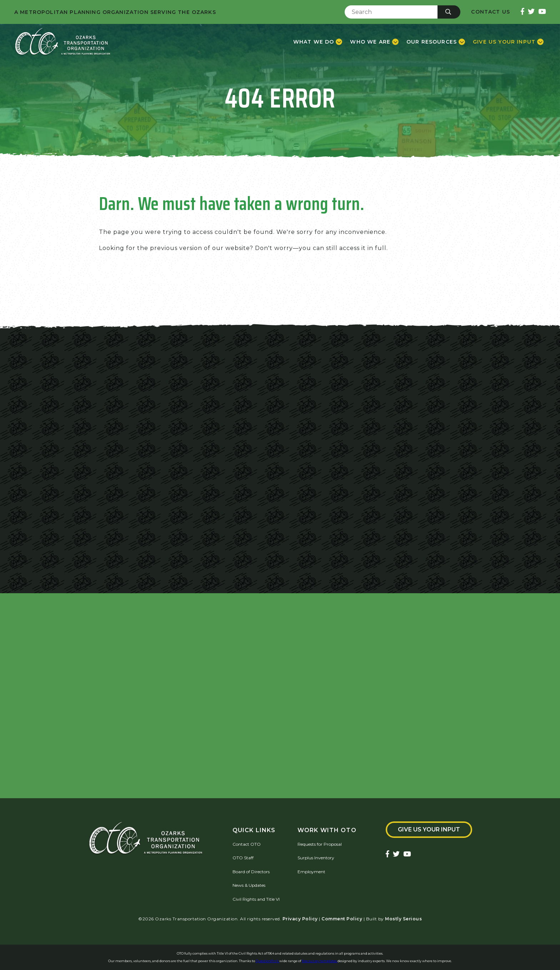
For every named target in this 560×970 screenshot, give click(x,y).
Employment (311, 872)
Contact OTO (247, 844)
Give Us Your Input (429, 829)
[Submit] (449, 12)
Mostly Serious (403, 919)
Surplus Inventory (316, 858)
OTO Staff (243, 858)
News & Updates (249, 885)
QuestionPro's (267, 961)
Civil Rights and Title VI (256, 899)
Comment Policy (342, 919)
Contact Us (491, 12)
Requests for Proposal (320, 844)
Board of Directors (251, 872)
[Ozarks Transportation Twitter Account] (531, 12)
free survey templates (320, 961)
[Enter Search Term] (391, 12)
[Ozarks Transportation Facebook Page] (522, 12)
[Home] (63, 42)
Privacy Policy (300, 919)
